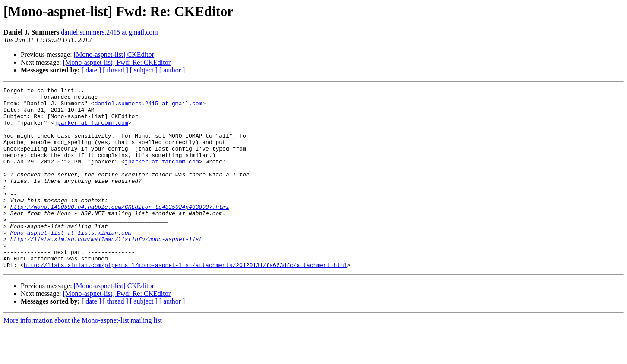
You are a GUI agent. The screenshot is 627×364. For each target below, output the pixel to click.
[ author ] (172, 70)
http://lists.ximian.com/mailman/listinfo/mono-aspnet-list (106, 270)
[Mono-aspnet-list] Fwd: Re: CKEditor (117, 62)
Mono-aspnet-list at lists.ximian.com (71, 262)
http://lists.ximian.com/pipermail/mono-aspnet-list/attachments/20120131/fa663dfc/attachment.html (185, 301)
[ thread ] (116, 70)
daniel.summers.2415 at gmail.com (109, 32)
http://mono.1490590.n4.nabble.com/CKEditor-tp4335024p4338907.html (120, 231)
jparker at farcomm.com (91, 130)
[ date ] (91, 70)
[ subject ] (144, 70)
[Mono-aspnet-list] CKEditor (114, 55)
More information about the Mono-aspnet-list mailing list (83, 356)
